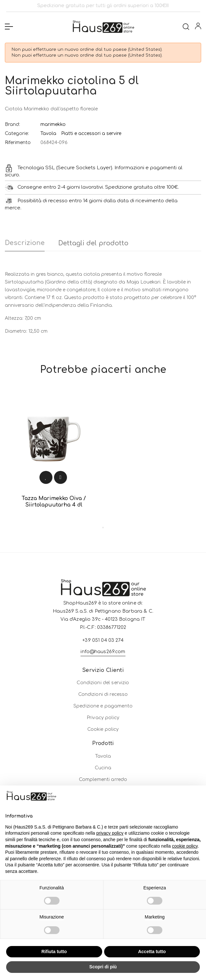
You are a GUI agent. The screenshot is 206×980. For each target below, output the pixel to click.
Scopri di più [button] (103, 967)
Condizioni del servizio (103, 727)
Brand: (12, 124)
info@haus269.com (103, 704)
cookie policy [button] (185, 846)
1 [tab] (103, 528)
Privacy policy (103, 762)
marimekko (53, 124)
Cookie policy (103, 774)
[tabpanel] (54, 456)
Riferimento (18, 143)
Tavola (48, 134)
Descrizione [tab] (25, 243)
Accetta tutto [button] (152, 952)
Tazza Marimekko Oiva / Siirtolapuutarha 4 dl (54, 502)
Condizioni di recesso (103, 739)
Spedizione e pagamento (103, 750)
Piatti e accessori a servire (91, 134)
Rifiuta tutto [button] (54, 952)
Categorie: (17, 134)
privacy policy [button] (110, 833)
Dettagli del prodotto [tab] (93, 243)
